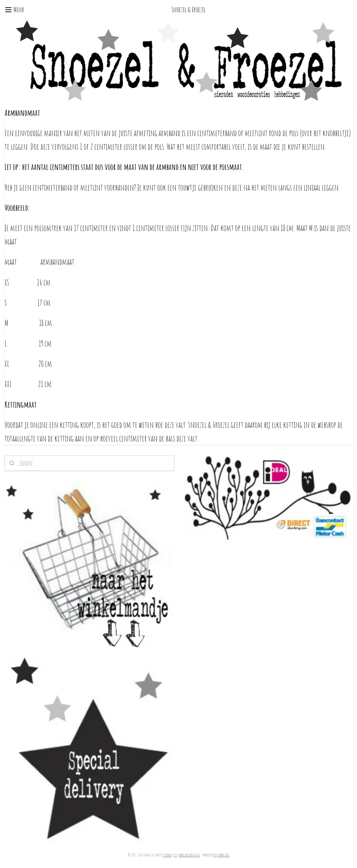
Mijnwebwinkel (221, 855)
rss (175, 855)
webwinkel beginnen (189, 855)
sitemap (168, 855)
